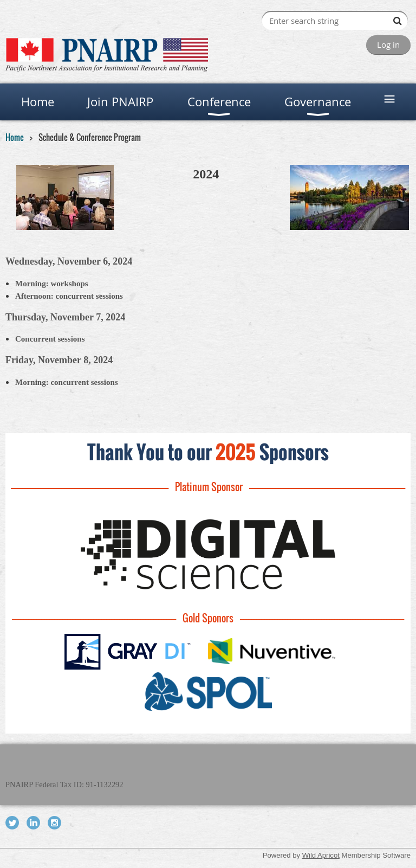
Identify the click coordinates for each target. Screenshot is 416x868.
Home (15, 137)
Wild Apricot (321, 855)
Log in (388, 44)
